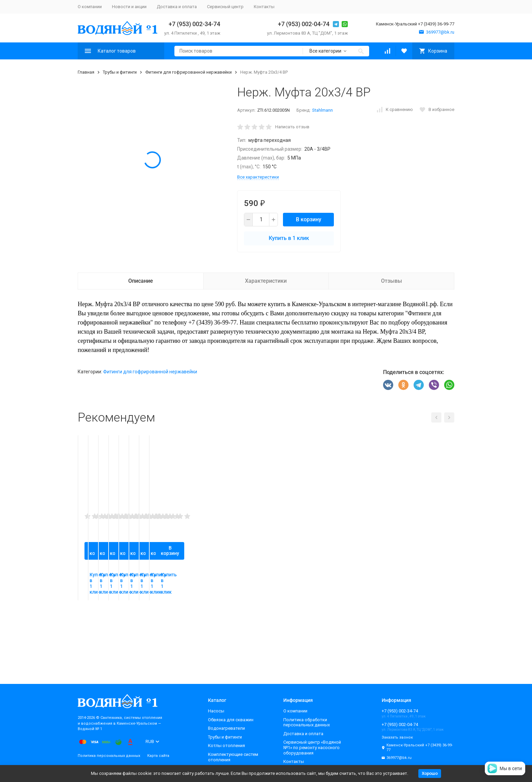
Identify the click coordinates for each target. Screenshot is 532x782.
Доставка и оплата (177, 7)
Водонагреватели (226, 728)
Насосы (216, 711)
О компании (90, 7)
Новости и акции (129, 7)
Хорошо (430, 773)
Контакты (264, 7)
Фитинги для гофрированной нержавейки (188, 72)
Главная (86, 72)
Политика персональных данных (109, 756)
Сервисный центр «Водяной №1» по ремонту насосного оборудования (312, 747)
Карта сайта (158, 756)
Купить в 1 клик (289, 238)
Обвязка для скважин (231, 720)
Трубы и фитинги (120, 72)
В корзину (309, 219)
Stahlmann (322, 110)
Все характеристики (258, 177)
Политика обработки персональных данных (307, 722)
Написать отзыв (292, 127)
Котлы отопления (226, 746)
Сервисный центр (225, 7)
